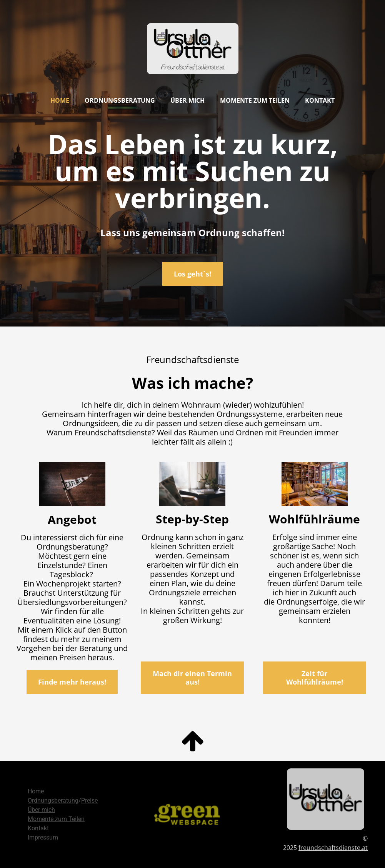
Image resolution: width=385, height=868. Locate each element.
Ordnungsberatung (120, 100)
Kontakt (320, 100)
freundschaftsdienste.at (333, 848)
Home (60, 100)
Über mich (187, 100)
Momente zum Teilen (255, 100)
